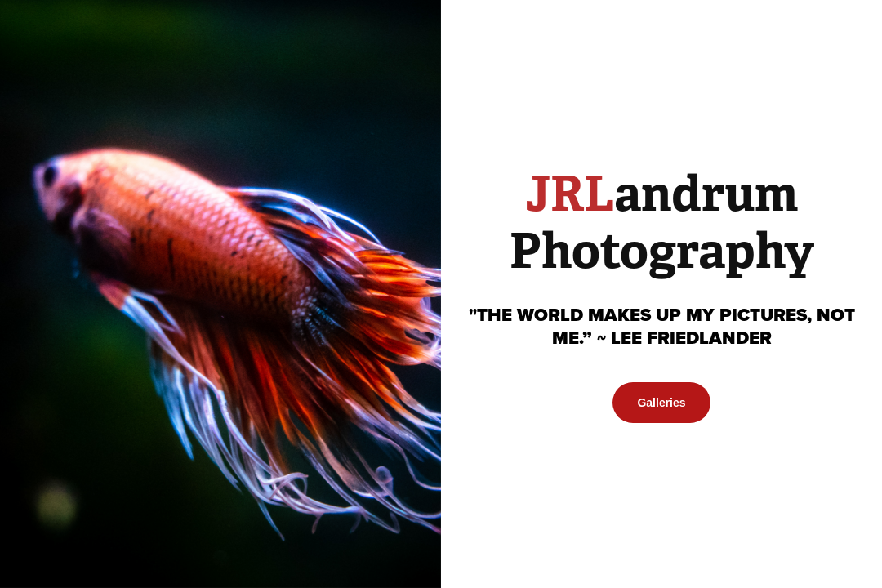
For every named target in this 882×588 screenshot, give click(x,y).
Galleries (661, 403)
